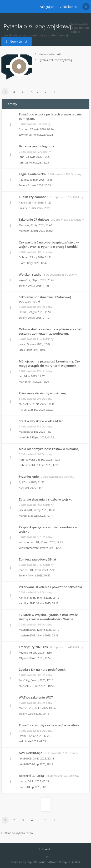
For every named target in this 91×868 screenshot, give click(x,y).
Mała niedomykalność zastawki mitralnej (49, 449)
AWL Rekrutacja (31, 753)
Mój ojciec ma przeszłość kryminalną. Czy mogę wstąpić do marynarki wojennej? (49, 363)
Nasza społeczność (50, 54)
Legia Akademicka (32, 174)
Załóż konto (68, 7)
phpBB (31, 862)
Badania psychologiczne (37, 146)
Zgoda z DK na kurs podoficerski (43, 670)
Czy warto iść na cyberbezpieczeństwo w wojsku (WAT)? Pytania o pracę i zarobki (49, 244)
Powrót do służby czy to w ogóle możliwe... (50, 725)
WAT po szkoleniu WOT (36, 697)
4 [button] (32, 92)
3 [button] (23, 92)
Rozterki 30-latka (31, 776)
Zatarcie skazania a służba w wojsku (45, 499)
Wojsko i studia (30, 274)
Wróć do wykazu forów (17, 833)
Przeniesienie (29, 476)
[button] (54, 92)
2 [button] (14, 92)
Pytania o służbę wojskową (55, 60)
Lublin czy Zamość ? (33, 197)
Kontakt (45, 849)
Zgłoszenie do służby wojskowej (42, 393)
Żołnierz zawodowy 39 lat (38, 559)
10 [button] (45, 92)
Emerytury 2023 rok (33, 647)
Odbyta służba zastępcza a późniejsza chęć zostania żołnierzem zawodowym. (50, 331)
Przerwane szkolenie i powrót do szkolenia (50, 587)
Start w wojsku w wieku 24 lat (41, 421)
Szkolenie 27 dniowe (34, 219)
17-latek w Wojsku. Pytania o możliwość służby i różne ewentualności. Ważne (48, 617)
